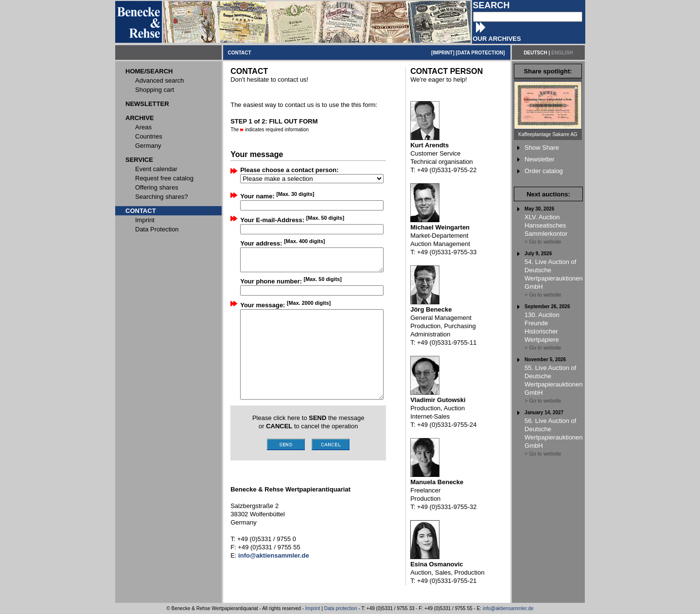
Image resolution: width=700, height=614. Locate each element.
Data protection (341, 608)
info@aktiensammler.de (508, 608)
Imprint (313, 608)
